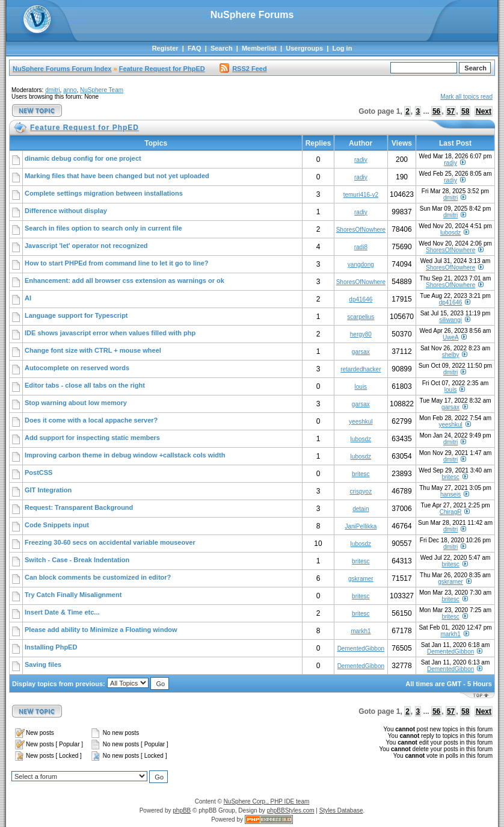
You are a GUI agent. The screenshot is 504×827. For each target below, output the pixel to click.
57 (451, 111)
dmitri (52, 90)
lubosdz (450, 233)
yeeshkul (361, 422)
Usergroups (304, 48)
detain (361, 509)
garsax (361, 352)
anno (70, 90)
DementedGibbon (361, 649)
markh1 (361, 631)
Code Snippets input (57, 525)
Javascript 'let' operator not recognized (86, 246)
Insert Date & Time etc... (62, 612)
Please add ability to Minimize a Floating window (101, 630)
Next (484, 111)
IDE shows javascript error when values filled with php (110, 333)
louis (361, 387)
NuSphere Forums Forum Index (62, 69)
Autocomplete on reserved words (77, 368)
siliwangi (450, 320)
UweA (450, 337)
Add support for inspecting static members (92, 438)
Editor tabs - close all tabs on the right (85, 385)
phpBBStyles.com (291, 810)
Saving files (43, 664)
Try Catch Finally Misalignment (73, 595)
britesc (361, 474)
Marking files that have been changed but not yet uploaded (117, 176)
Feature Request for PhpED (162, 69)
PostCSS (38, 472)
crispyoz (361, 491)
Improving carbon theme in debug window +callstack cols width (125, 455)
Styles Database (341, 810)
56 (436, 111)
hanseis (450, 494)
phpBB (182, 810)
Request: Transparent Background (79, 507)
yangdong (361, 265)
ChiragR (451, 512)
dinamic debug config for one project (83, 158)
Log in (342, 48)
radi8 (361, 247)
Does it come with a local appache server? (91, 420)
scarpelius (361, 317)
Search (222, 48)
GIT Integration (48, 490)
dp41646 (361, 299)
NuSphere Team (102, 90)
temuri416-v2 (361, 195)
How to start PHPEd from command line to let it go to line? (117, 263)
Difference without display (66, 211)
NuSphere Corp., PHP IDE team (267, 801)
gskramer (361, 579)
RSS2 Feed (243, 69)
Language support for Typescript (76, 315)
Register (165, 48)
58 (465, 111)
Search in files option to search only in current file (103, 228)
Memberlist (259, 48)
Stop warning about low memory (76, 403)
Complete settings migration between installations (104, 193)
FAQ (195, 48)
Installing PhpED (51, 647)
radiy (361, 160)
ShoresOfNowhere (361, 230)
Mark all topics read (466, 97)
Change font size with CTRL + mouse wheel (93, 350)
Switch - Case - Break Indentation (77, 560)
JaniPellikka (361, 526)
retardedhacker (361, 369)
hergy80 (361, 334)
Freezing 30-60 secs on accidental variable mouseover (110, 542)
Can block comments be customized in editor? (98, 577)
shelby (451, 355)
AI (28, 298)
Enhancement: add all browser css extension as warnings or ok (124, 280)
